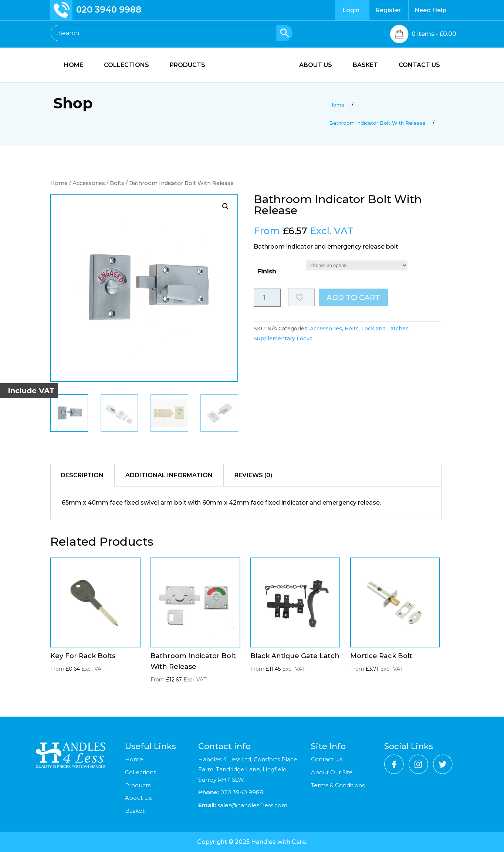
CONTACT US (423, 65)
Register (388, 10)
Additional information (169, 475)
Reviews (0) (253, 475)
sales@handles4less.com (252, 805)
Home (59, 183)
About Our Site (332, 772)
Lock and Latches (385, 329)
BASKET (369, 65)
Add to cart (353, 297)
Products (138, 785)
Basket (135, 811)
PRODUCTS (183, 65)
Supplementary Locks (283, 339)
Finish (267, 271)
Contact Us (327, 759)
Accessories (89, 183)
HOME (70, 65)
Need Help (430, 10)
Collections (141, 772)
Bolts (117, 183)
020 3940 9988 (109, 10)
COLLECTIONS (122, 65)
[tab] (82, 475)
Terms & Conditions (338, 785)
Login (351, 10)
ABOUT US (320, 65)
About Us (138, 798)
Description (82, 475)
